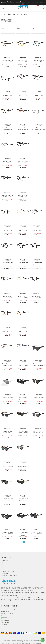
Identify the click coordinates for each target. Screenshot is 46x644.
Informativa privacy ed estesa (10, 575)
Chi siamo (5, 563)
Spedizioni (5, 567)
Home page (5, 561)
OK (23, 4)
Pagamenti (5, 565)
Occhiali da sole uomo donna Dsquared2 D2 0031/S (23, 534)
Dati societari (4, 625)
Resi (3, 569)
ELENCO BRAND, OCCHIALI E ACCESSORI (22, 638)
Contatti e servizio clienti (8, 571)
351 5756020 (38, 6)
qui (44, 3)
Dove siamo (5, 573)
